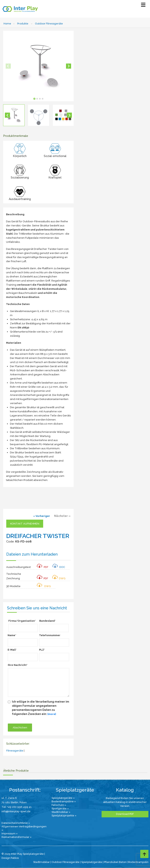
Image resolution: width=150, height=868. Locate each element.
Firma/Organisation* (22, 621)
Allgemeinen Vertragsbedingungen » (24, 828)
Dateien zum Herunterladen (32, 554)
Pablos (15, 858)
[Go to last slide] (7, 115)
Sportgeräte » (60, 808)
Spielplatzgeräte (92, 862)
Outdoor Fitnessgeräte (49, 24)
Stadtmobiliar (42, 862)
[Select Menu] (143, 6)
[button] (14, 115)
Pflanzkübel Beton (115, 862)
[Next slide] (69, 66)
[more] (52, 714)
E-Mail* (12, 650)
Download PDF (125, 814)
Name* (12, 635)
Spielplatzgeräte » (63, 798)
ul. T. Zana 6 (9, 798)
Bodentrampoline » (64, 801)
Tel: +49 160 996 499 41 (17, 807)
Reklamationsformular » (17, 837)
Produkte (23, 24)
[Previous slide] (8, 66)
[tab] (34, 99)
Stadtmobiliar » (61, 812)
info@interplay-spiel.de (16, 811)
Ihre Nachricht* (18, 665)
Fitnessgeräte (15, 751)
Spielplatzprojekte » (64, 816)
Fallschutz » (59, 805)
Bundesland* (47, 621)
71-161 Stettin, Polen (14, 802)
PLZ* (42, 650)
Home (7, 24)
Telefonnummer (50, 635)
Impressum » (10, 833)
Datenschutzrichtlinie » (16, 823)
